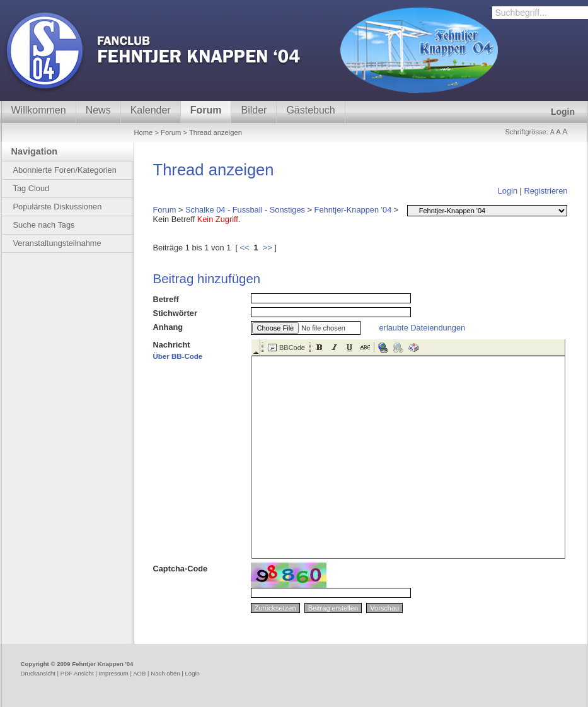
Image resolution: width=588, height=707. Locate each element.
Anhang (168, 327)
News (98, 110)
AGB (139, 673)
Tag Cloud (32, 188)
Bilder (254, 110)
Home (144, 132)
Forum (206, 110)
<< (245, 248)
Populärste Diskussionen (58, 207)
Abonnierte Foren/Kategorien (65, 170)
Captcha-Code (181, 569)
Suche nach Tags (44, 225)
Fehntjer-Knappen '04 (353, 210)
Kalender (151, 110)
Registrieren (546, 191)
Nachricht (178, 350)
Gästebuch (310, 110)
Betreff (166, 299)
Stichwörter (175, 313)
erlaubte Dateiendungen (423, 328)
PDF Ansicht (77, 673)
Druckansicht (38, 673)
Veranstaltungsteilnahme (57, 243)
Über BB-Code (178, 356)
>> (268, 248)
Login (563, 112)
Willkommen (39, 110)
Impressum (113, 673)
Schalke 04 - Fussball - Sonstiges (245, 210)
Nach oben (165, 673)
